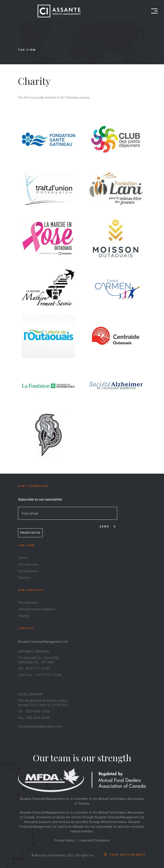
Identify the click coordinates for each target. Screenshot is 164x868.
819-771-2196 (38, 668)
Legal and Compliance (94, 840)
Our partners (28, 571)
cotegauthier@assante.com (40, 726)
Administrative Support (36, 609)
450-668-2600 (38, 718)
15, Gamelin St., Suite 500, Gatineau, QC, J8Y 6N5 (39, 660)
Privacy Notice (64, 840)
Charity (24, 616)
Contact (24, 578)
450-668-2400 (38, 711)
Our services (28, 564)
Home (23, 558)
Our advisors (28, 602)
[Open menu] (154, 11)
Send (108, 526)
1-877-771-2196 (48, 675)
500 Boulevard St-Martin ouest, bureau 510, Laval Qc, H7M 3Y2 (43, 703)
